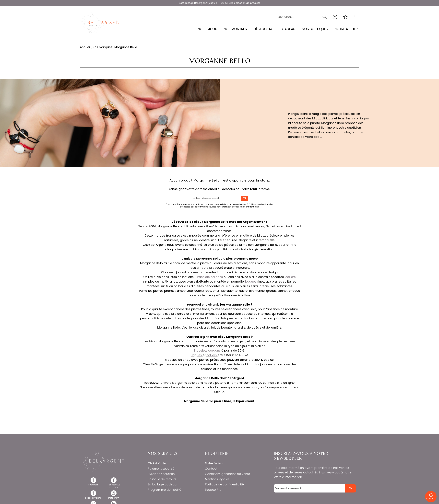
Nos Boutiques (315, 29)
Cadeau (289, 29)
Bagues (197, 355)
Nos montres (235, 29)
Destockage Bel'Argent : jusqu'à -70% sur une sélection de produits (219, 3)
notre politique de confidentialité (243, 207)
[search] (325, 17)
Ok (245, 198)
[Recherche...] (297, 17)
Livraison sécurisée (161, 474)
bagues (251, 281)
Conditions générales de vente (227, 474)
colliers (291, 277)
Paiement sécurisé (161, 469)
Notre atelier (346, 29)
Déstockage (264, 29)
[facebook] (93, 484)
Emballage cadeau (162, 484)
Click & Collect (158, 463)
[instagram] (114, 497)
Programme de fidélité (164, 490)
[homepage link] (102, 23)
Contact (211, 469)
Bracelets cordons (209, 277)
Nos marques (102, 47)
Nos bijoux (207, 29)
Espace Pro (213, 490)
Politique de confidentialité (224, 484)
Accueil (85, 47)
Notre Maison (215, 463)
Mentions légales (217, 479)
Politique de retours (162, 479)
